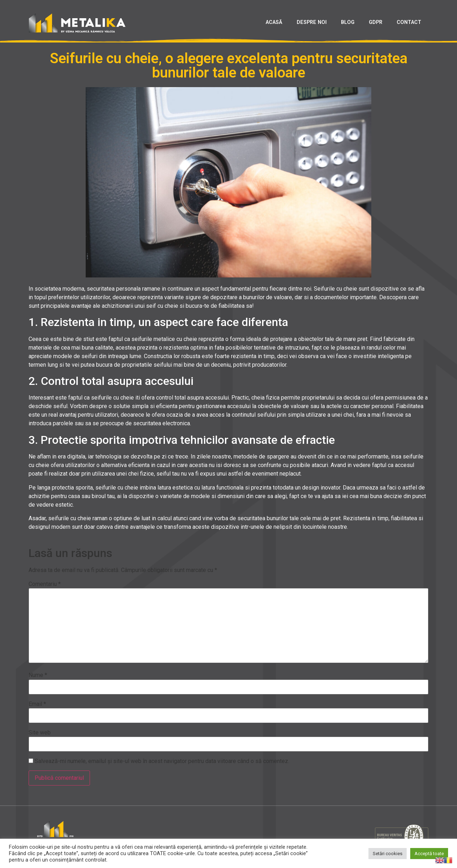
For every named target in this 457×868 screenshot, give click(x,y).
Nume (38, 675)
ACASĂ (274, 22)
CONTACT (409, 22)
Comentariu (45, 584)
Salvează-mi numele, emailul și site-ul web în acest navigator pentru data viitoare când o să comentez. (162, 761)
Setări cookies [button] (388, 854)
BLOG (348, 22)
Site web (40, 733)
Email (37, 704)
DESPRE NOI (312, 22)
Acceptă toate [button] (429, 854)
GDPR (376, 22)
